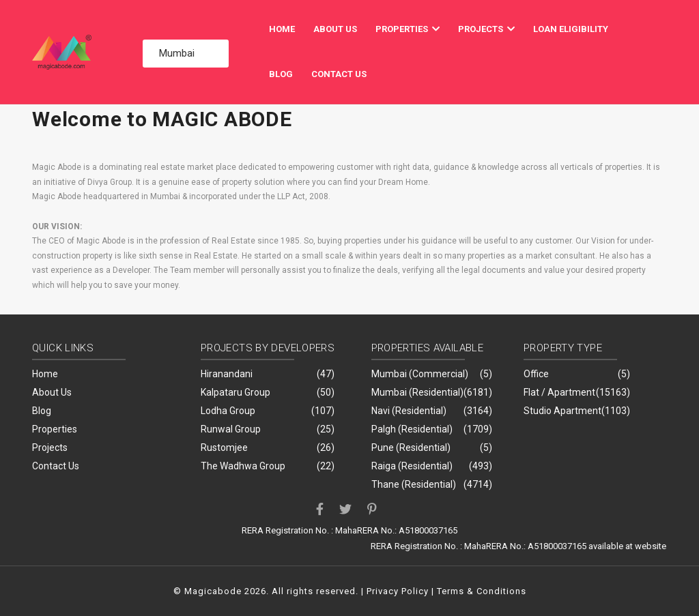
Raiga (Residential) (412, 466)
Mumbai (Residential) (417, 392)
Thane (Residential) (414, 484)
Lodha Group (228, 411)
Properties (408, 29)
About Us (335, 29)
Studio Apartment (562, 411)
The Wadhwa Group (243, 466)
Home (282, 29)
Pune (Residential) (411, 448)
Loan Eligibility (571, 29)
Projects (486, 29)
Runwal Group (231, 429)
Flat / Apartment (559, 392)
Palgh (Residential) (412, 429)
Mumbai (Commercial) (420, 374)
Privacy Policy (398, 591)
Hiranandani (227, 374)
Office (536, 374)
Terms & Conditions (482, 591)
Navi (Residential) (409, 411)
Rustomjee (224, 448)
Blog (281, 74)
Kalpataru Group (236, 392)
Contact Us (339, 74)
